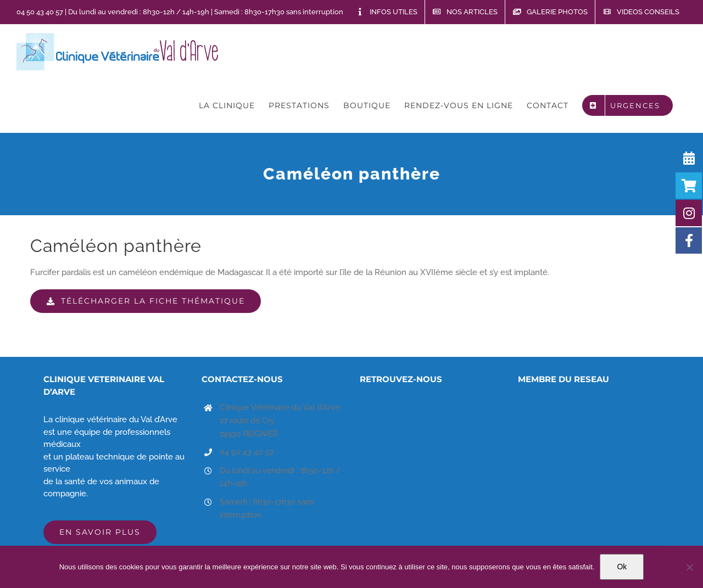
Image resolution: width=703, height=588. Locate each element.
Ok (622, 567)
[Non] (689, 567)
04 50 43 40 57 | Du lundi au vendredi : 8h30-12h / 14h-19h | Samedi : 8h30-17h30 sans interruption (180, 12)
